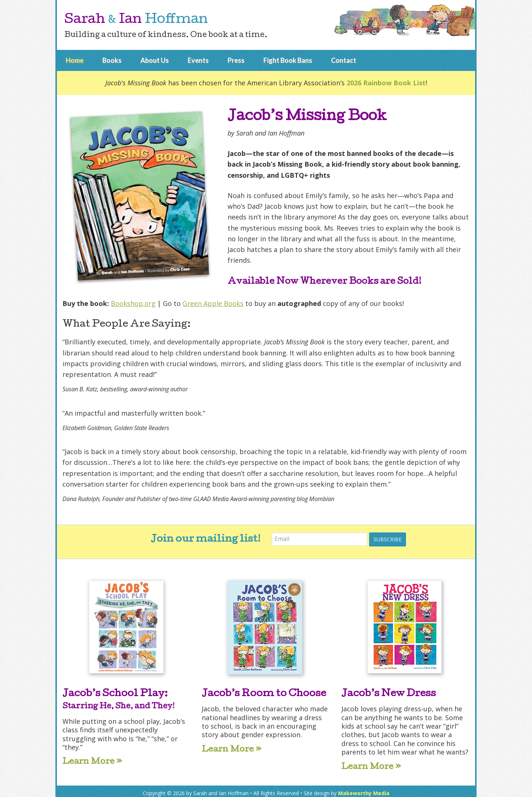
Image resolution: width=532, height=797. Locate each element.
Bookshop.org (133, 303)
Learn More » (92, 758)
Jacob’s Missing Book (309, 117)
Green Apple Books (213, 303)
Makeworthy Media (364, 789)
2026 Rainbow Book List (386, 83)
